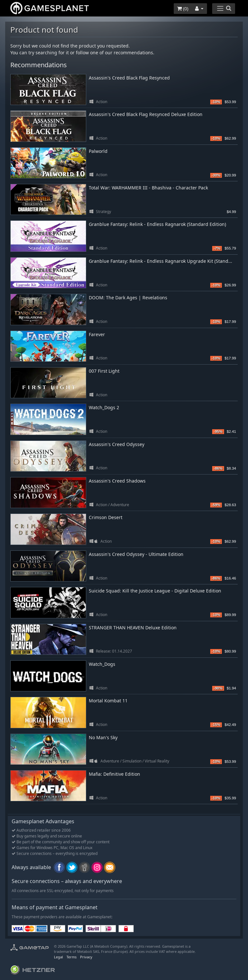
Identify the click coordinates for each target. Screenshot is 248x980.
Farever (97, 334)
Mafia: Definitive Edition (114, 774)
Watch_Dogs (102, 664)
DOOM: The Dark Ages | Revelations (128, 298)
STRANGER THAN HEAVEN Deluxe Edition (133, 628)
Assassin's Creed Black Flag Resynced (129, 78)
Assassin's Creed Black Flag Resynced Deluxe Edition (146, 114)
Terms (72, 957)
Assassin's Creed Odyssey (117, 444)
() (183, 9)
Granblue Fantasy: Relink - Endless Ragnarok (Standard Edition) (157, 224)
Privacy (86, 957)
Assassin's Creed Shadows (117, 481)
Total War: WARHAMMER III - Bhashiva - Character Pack (148, 188)
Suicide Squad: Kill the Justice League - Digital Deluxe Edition (155, 591)
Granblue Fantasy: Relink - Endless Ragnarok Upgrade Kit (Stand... (160, 261)
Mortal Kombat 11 (108, 701)
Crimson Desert (106, 517)
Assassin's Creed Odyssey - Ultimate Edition (136, 554)
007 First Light (104, 371)
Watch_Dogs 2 (104, 407)
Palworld (98, 151)
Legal (58, 957)
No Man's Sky (103, 737)
